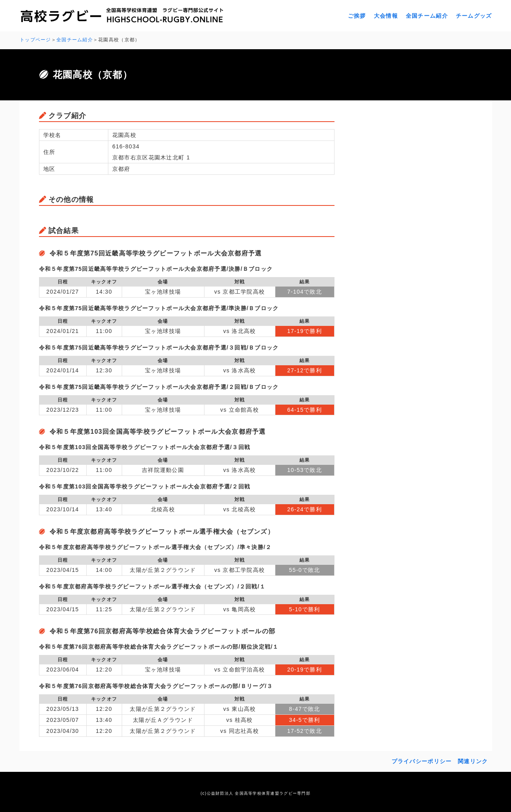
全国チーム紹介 (427, 16)
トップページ (35, 40)
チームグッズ (474, 16)
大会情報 (386, 16)
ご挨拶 (357, 16)
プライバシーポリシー (422, 761)
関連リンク (473, 761)
